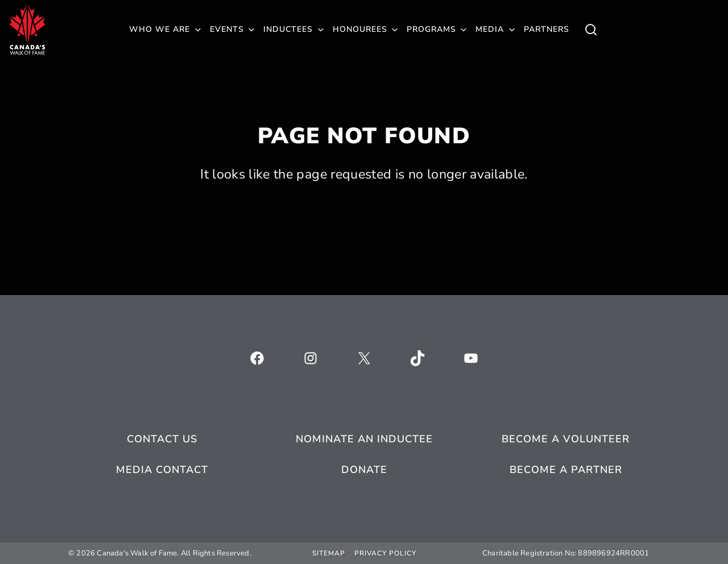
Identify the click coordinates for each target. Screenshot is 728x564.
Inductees (288, 29)
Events (227, 29)
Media (490, 29)
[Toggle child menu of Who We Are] (591, 30)
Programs (431, 29)
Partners (547, 29)
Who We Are (160, 29)
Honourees (360, 29)
